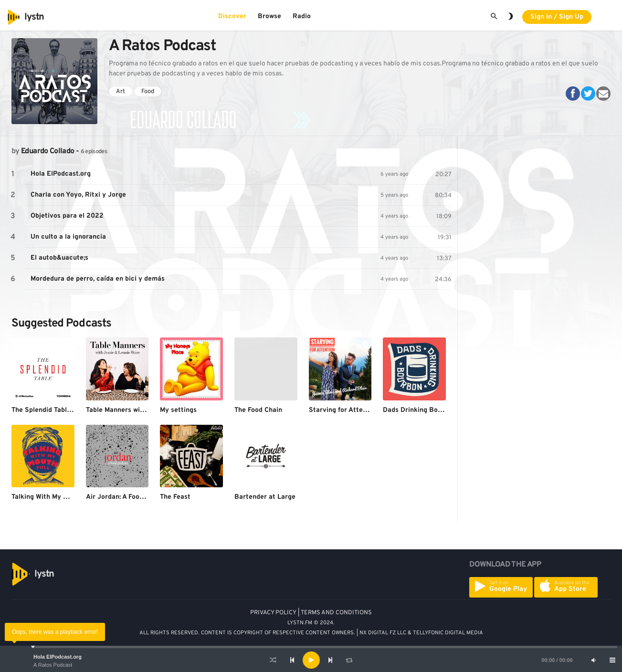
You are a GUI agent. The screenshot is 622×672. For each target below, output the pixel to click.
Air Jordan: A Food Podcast (128, 497)
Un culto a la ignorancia (68, 237)
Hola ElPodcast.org (58, 657)
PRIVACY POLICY (273, 613)
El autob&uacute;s (59, 258)
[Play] (311, 660)
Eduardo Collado (47, 151)
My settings (178, 410)
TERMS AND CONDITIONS (336, 613)
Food (148, 92)
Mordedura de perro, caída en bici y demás (98, 279)
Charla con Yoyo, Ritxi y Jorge (78, 195)
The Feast (175, 497)
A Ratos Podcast (53, 665)
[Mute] (593, 660)
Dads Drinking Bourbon (419, 410)
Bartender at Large (265, 497)
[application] (311, 660)
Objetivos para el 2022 (67, 216)
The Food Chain (258, 410)
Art (121, 92)
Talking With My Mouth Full (53, 497)
